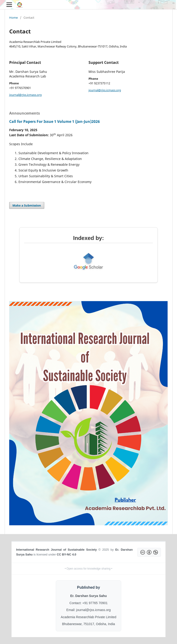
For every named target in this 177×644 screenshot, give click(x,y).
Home (13, 18)
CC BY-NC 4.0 (66, 554)
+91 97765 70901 (95, 603)
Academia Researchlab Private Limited (88, 617)
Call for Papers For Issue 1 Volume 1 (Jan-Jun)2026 (55, 121)
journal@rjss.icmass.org (25, 95)
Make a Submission (27, 205)
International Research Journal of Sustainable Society (56, 550)
